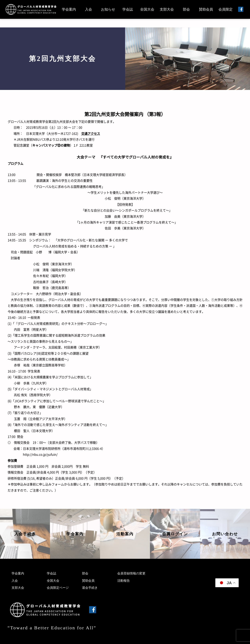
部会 (186, 9)
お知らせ (108, 9)
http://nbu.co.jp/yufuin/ (40, 454)
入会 (88, 9)
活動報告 (124, 581)
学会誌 (128, 9)
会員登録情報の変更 (131, 573)
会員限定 (226, 9)
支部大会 (167, 9)
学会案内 (69, 9)
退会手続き (90, 588)
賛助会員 (206, 9)
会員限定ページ (58, 588)
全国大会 (147, 9)
